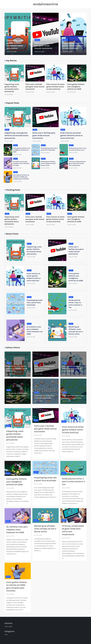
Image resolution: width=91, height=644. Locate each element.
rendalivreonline (45, 4)
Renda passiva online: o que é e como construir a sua (73, 481)
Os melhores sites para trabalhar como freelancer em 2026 (21, 163)
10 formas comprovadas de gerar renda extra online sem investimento (77, 163)
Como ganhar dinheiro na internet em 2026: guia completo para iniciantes (21, 177)
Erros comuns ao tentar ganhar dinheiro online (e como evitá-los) (73, 46)
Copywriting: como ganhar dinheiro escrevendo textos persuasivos (16, 136)
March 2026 (8, 626)
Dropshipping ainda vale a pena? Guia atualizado (35, 303)
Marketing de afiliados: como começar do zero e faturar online (48, 163)
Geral (9, 37)
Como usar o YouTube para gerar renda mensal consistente (44, 46)
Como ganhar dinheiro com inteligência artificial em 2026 (76, 87)
